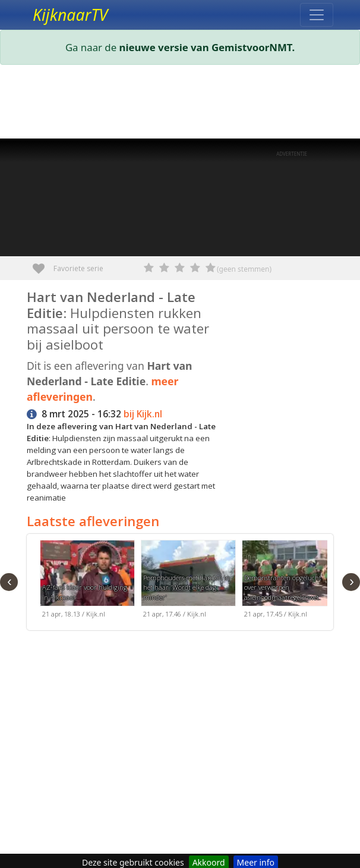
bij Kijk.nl (143, 414)
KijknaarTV (70, 15)
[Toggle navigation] (317, 15)
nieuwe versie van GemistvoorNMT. (207, 47)
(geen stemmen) (244, 269)
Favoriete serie (43, 264)
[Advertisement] (180, 104)
